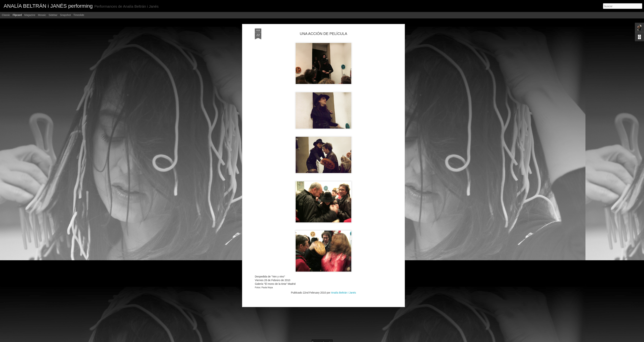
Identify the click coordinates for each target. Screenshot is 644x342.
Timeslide (79, 15)
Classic (6, 15)
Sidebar (53, 15)
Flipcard (17, 15)
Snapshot (65, 15)
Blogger (336, 340)
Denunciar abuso (348, 340)
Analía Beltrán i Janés (344, 231)
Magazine (30, 15)
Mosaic (42, 15)
